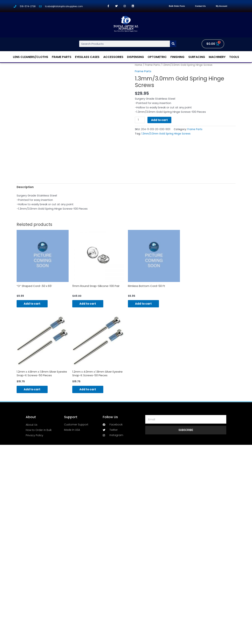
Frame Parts (62, 57)
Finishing (177, 57)
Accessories (113, 57)
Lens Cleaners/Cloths (31, 57)
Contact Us (200, 6)
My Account (222, 6)
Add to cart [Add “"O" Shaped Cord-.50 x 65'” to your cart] (32, 304)
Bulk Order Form (177, 6)
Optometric (157, 57)
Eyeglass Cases (87, 57)
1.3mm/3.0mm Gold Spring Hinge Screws (166, 134)
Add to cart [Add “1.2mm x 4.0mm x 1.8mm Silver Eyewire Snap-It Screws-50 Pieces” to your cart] (88, 389)
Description (25, 187)
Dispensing (135, 57)
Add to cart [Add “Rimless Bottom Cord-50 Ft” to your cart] (144, 304)
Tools (234, 57)
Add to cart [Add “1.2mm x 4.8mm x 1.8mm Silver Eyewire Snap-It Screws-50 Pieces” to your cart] (32, 389)
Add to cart (159, 120)
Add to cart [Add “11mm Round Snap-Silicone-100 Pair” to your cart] (88, 304)
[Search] (173, 44)
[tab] (25, 187)
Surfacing (197, 57)
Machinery (217, 57)
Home (138, 65)
